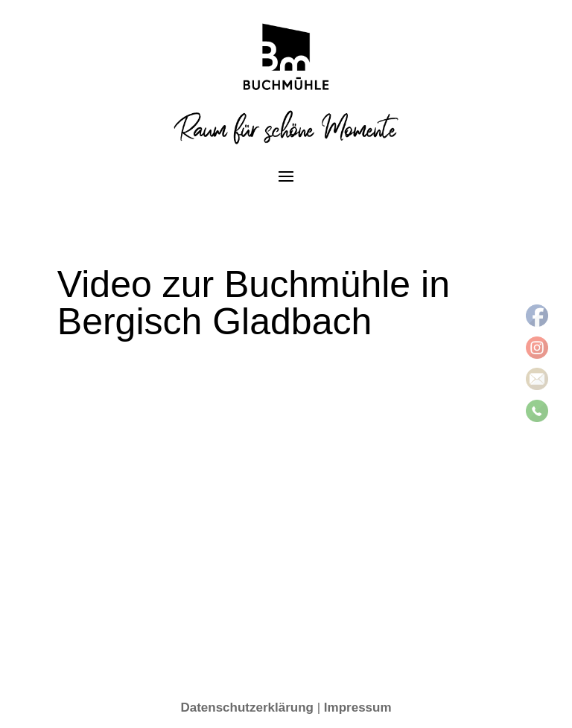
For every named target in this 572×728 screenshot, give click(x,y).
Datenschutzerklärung (247, 708)
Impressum (358, 708)
